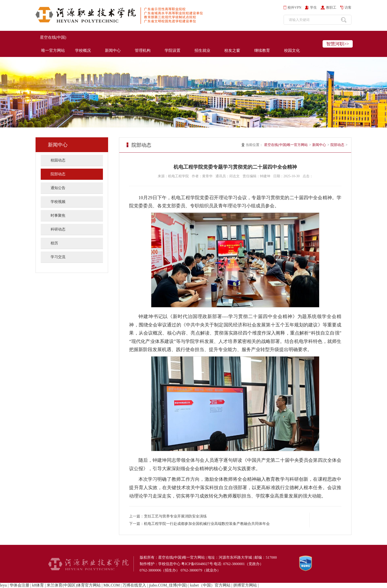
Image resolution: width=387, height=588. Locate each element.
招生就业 (202, 50)
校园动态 (58, 160)
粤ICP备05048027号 (197, 564)
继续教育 (262, 50)
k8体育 (38, 585)
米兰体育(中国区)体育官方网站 (74, 585)
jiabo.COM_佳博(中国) (168, 585)
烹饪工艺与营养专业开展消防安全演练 (175, 516)
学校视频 (58, 202)
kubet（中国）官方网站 (210, 585)
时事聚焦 (58, 215)
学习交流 (58, 257)
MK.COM (112, 585)
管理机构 (143, 50)
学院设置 (173, 50)
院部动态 (58, 174)
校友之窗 (232, 50)
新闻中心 (113, 50)
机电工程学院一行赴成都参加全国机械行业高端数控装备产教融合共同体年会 (207, 524)
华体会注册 (19, 585)
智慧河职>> (338, 44)
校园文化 (292, 50)
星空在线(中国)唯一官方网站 (286, 145)
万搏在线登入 (134, 585)
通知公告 (58, 188)
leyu (3, 585)
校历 (54, 243)
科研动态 (58, 229)
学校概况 (83, 50)
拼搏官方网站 (245, 585)
